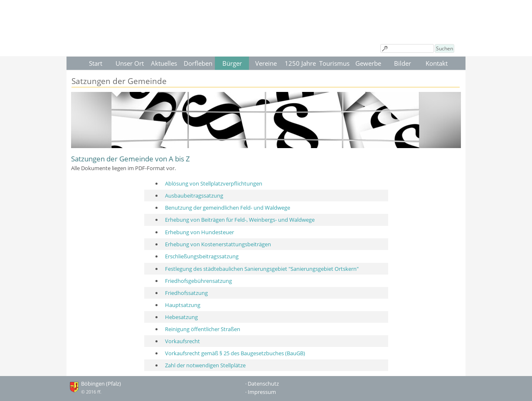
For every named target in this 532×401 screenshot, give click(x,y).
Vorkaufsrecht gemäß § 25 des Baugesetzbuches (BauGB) (235, 353)
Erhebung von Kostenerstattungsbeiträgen (218, 244)
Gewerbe (368, 63)
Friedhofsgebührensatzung (198, 281)
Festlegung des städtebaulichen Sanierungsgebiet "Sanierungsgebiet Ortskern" (262, 269)
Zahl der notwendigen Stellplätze (205, 365)
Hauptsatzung (183, 305)
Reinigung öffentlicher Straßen (203, 329)
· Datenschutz (262, 384)
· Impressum (261, 392)
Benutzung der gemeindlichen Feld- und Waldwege (228, 208)
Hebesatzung (181, 317)
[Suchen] (407, 48)
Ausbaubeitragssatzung (194, 196)
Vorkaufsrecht (182, 341)
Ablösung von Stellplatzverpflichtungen (214, 183)
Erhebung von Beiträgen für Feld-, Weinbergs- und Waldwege (240, 220)
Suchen (445, 48)
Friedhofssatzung (186, 293)
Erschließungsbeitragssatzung (202, 256)
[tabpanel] (266, 163)
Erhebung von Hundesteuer (199, 232)
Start (96, 63)
